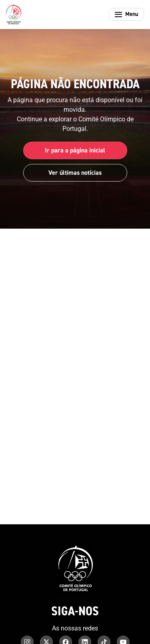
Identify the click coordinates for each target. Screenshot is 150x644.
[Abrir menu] (126, 14)
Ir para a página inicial (75, 150)
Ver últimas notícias (75, 173)
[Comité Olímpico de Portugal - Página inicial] (14, 14)
